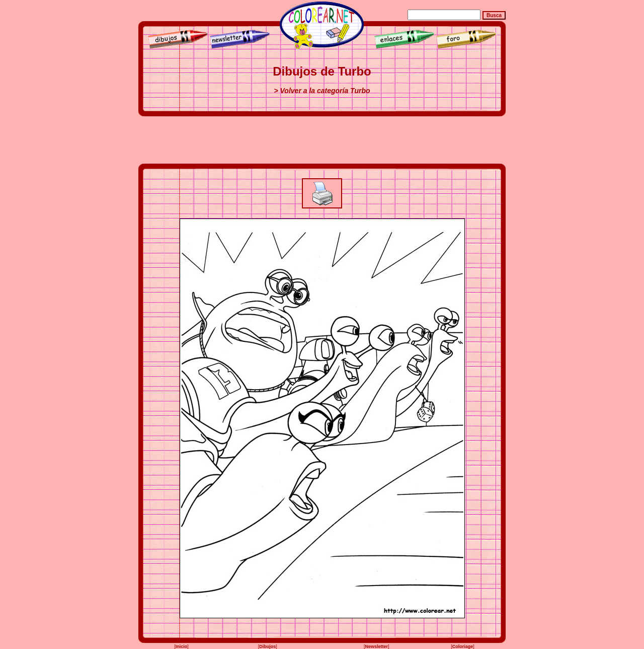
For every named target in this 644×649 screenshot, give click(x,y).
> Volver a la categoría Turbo (322, 91)
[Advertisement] (322, 140)
